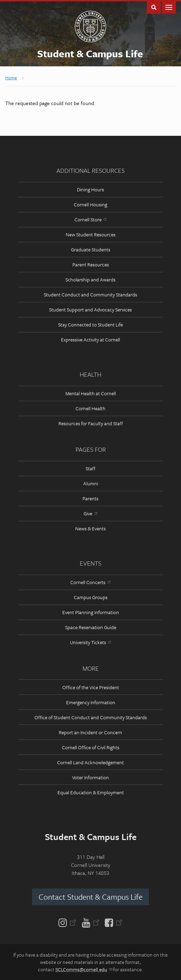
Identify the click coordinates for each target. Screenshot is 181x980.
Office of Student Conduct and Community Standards (91, 717)
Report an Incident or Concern (90, 732)
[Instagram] (69, 922)
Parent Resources (91, 264)
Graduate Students (91, 249)
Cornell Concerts (90, 582)
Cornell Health (90, 408)
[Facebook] (112, 922)
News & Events (90, 528)
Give (90, 513)
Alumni (91, 483)
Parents (90, 498)
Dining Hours (90, 189)
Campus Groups (91, 597)
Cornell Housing (90, 204)
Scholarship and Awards (90, 279)
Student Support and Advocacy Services (90, 310)
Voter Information (90, 777)
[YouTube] (91, 922)
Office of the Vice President (91, 687)
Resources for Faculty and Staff (91, 423)
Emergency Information (91, 702)
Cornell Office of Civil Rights (91, 747)
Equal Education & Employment (91, 792)
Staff (90, 468)
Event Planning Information (91, 612)
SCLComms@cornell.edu (84, 969)
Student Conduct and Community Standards (90, 294)
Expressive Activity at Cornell (90, 340)
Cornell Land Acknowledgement (90, 762)
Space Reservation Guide (91, 627)
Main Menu (169, 7)
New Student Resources (91, 234)
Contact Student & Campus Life (90, 897)
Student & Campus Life (90, 53)
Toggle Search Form (154, 7)
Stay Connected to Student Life (90, 325)
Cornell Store (90, 219)
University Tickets (90, 642)
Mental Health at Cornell (91, 393)
